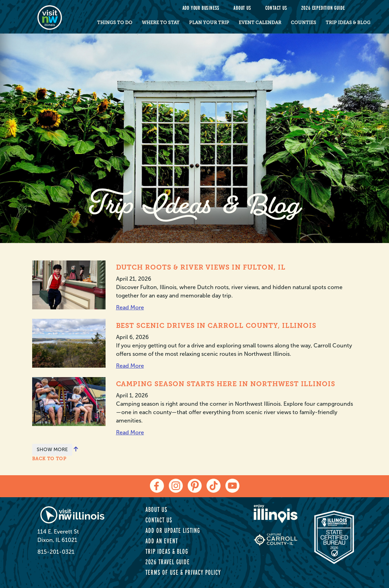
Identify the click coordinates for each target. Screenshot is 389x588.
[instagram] (176, 486)
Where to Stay (161, 23)
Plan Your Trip (209, 23)
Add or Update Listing (173, 530)
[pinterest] (195, 486)
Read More (130, 307)
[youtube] (232, 486)
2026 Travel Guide (168, 562)
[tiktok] (214, 486)
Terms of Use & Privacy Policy (183, 572)
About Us (242, 8)
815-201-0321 (56, 552)
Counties (304, 23)
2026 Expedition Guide (323, 8)
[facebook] (157, 486)
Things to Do (115, 23)
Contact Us (276, 8)
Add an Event (162, 541)
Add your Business (201, 8)
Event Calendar (260, 23)
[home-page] (59, 17)
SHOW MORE (52, 450)
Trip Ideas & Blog (348, 23)
